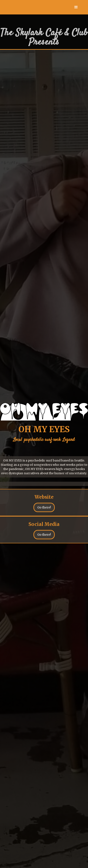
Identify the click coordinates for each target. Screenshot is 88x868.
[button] (76, 7)
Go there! (44, 507)
